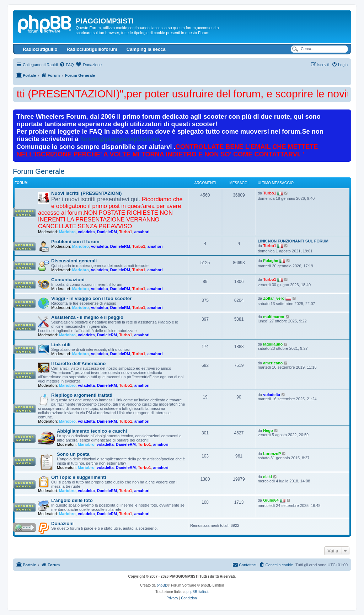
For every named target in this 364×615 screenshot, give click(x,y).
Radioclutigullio (40, 49)
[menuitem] (66, 65)
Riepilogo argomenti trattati (82, 395)
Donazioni (62, 523)
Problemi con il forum (75, 242)
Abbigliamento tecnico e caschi (92, 431)
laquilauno (273, 344)
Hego (268, 430)
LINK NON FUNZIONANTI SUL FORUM (293, 241)
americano (273, 363)
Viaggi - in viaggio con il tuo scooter (91, 298)
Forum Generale (39, 171)
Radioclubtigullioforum (92, 49)
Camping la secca (146, 49)
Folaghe (271, 261)
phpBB (162, 585)
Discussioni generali (74, 261)
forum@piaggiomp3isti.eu (120, 139)
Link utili (61, 345)
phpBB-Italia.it (198, 592)
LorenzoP (272, 454)
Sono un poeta (73, 454)
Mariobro (67, 232)
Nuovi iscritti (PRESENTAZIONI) (86, 193)
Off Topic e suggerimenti (79, 477)
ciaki (267, 477)
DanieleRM (107, 232)
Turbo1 (125, 232)
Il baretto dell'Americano (78, 363)
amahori (142, 232)
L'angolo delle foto (72, 500)
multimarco (274, 317)
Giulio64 (271, 500)
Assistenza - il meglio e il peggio (87, 317)
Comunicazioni (68, 280)
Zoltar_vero (274, 298)
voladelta (86, 232)
